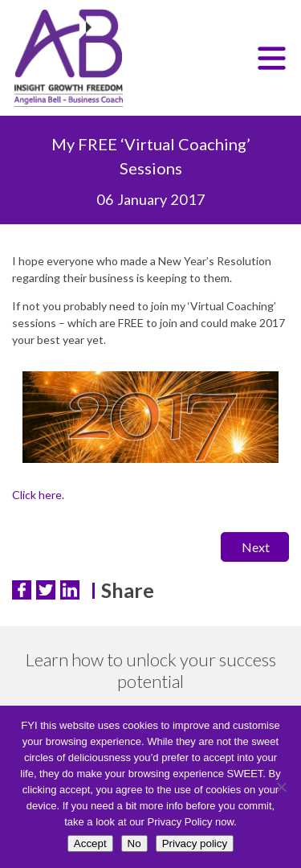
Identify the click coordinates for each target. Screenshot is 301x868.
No (134, 843)
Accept (90, 843)
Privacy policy (195, 843)
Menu (273, 62)
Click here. (38, 495)
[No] (281, 787)
